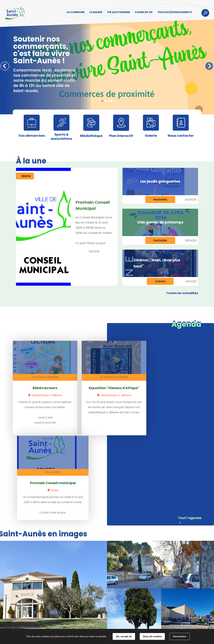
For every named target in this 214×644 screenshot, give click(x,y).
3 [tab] (109, 101)
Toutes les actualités (182, 293)
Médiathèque (91, 136)
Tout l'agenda (190, 433)
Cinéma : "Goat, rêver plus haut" (157, 263)
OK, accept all (124, 636)
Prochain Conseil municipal (144, 385)
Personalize (180, 636)
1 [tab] (102, 101)
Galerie (151, 136)
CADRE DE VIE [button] (143, 12)
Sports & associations (61, 137)
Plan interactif (121, 136)
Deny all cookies (152, 636)
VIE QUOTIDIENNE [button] (118, 12)
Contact (58, 626)
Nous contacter (181, 136)
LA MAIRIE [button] (95, 12)
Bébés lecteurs (37, 382)
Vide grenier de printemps (160, 222)
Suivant (209, 66)
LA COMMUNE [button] (75, 12)
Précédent (5, 66)
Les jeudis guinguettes (160, 181)
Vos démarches (32, 136)
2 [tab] (105, 101)
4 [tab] (112, 101)
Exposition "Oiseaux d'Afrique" (91, 385)
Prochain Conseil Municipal (93, 205)
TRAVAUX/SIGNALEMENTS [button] (174, 12)
